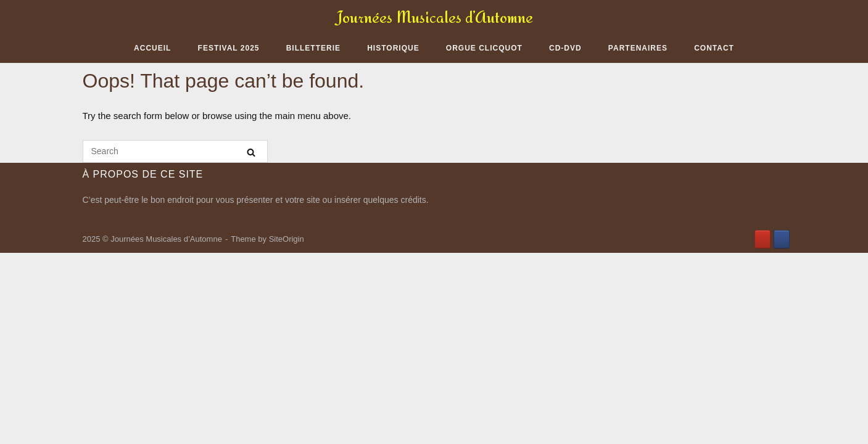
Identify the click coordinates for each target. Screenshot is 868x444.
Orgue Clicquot (484, 48)
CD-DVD (565, 48)
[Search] (251, 152)
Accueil (152, 48)
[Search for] (175, 151)
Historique (393, 48)
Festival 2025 (229, 48)
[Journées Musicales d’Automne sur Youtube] (763, 239)
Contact (714, 48)
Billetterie (313, 48)
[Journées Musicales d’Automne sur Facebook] (782, 239)
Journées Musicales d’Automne (434, 17)
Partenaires (638, 48)
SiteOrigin (287, 239)
